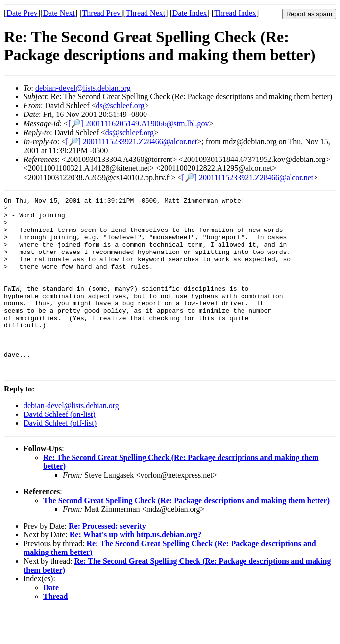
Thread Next (146, 13)
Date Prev (22, 13)
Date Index (190, 13)
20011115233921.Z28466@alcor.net (140, 142)
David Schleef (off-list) (60, 458)
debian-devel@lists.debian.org (83, 88)
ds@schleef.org (120, 105)
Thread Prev (101, 13)
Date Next (59, 13)
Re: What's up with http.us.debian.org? (136, 570)
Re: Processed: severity (107, 561)
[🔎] (76, 124)
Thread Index (235, 13)
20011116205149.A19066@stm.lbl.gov (147, 124)
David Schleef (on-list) (60, 449)
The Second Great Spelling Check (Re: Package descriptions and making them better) (186, 536)
